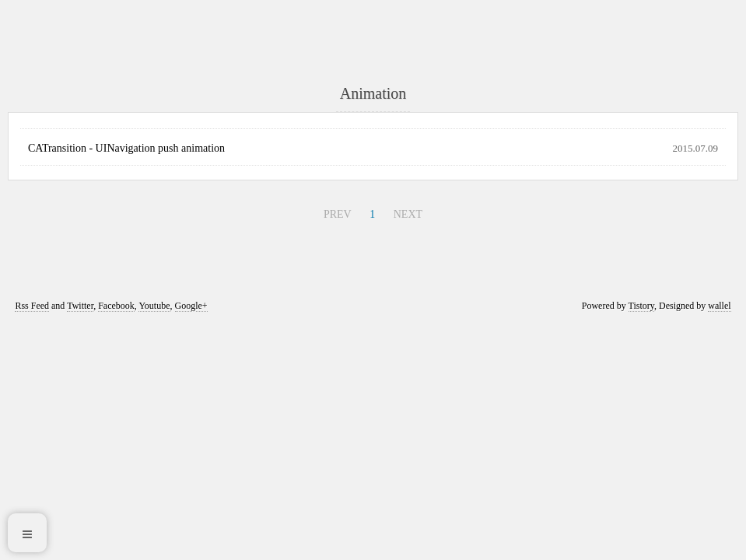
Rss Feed (32, 306)
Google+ (191, 306)
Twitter (80, 306)
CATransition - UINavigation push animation (126, 148)
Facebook (116, 306)
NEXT (408, 214)
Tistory (641, 306)
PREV (338, 214)
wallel (719, 306)
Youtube (154, 306)
